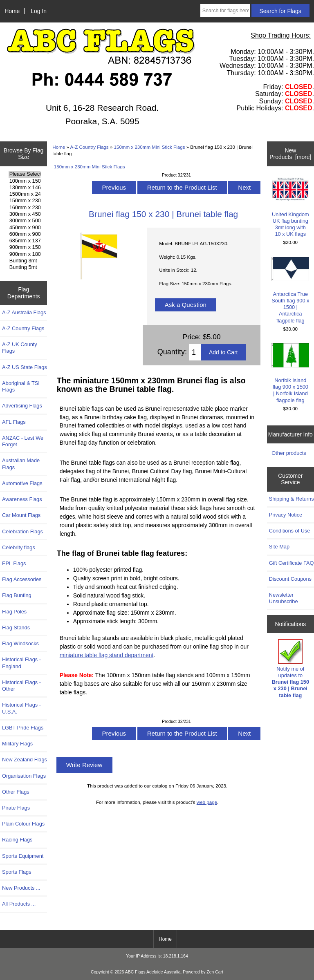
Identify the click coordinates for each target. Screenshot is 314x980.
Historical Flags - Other (21, 686)
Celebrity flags (19, 547)
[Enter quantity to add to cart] (195, 352)
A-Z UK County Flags (20, 348)
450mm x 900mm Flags (25, 228)
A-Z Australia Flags (24, 312)
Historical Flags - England (21, 663)
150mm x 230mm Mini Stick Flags (150, 147)
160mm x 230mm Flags (25, 208)
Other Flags (16, 792)
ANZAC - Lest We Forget (23, 441)
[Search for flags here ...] (225, 11)
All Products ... (19, 904)
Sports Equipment (23, 856)
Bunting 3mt (25, 261)
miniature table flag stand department (107, 655)
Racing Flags (17, 840)
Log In (39, 11)
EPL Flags (14, 563)
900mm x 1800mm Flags (25, 254)
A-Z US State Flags (25, 367)
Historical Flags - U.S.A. (21, 708)
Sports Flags (17, 872)
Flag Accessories (22, 579)
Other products (289, 453)
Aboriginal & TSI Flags (21, 386)
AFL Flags (14, 422)
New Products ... (21, 888)
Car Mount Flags (21, 515)
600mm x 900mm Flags (25, 234)
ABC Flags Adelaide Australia (153, 972)
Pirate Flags (16, 808)
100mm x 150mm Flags (25, 181)
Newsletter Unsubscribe (284, 598)
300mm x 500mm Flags (25, 221)
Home (12, 11)
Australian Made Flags (21, 464)
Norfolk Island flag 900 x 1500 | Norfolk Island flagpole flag (290, 373)
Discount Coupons (290, 579)
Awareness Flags (22, 499)
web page (207, 802)
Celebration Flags (22, 531)
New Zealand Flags (25, 760)
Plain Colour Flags (23, 824)
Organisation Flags (24, 776)
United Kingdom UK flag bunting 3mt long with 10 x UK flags (290, 207)
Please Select (25, 174)
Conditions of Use (290, 531)
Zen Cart (215, 972)
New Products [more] (290, 154)
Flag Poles (14, 612)
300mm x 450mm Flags (25, 214)
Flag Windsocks (20, 643)
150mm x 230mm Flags (25, 201)
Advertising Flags (22, 406)
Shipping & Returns (292, 499)
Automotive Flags (22, 483)
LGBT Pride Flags (23, 728)
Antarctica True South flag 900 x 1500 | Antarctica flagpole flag (290, 290)
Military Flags (17, 744)
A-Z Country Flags (90, 147)
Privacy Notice (286, 515)
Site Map (279, 547)
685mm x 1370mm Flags (25, 241)
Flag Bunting (17, 595)
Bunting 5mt (25, 267)
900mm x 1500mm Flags (25, 247)
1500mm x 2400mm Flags (25, 194)
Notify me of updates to (290, 669)
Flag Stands (16, 628)
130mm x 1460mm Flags (25, 188)
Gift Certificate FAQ (292, 563)
